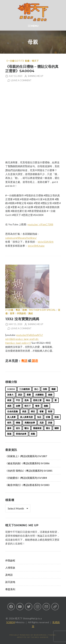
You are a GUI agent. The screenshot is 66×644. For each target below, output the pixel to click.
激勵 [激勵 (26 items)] (46, 406)
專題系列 (10, 589)
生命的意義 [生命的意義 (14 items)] (12, 411)
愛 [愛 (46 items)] (56, 400)
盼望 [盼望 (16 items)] (50, 411)
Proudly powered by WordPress (28, 635)
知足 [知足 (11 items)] (39, 417)
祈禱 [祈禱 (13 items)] (48, 417)
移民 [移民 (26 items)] (9, 423)
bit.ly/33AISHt (46, 242)
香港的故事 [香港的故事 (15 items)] (21, 434)
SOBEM (11, 622)
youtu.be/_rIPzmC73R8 (40, 224)
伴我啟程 (21, 313)
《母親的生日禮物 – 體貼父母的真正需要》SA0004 (32, 69)
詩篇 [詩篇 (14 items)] (50, 423)
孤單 (12, 313)
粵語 (18, 310)
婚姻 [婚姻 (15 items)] (50, 395)
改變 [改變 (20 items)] (18, 406)
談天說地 (10, 582)
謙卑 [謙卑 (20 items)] (9, 428)
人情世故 (10, 568)
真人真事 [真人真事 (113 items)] (11, 417)
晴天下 (35, 61)
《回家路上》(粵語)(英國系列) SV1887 (26, 456)
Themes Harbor (39, 637)
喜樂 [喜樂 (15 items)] (29, 395)
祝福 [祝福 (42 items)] (56, 417)
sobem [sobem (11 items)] (11, 389)
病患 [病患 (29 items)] (24, 411)
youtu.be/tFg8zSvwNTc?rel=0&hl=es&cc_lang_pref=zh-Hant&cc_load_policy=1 (24, 339)
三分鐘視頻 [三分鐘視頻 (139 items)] (24, 389)
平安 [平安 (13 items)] (18, 400)
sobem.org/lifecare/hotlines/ (21, 238)
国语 (35, 361)
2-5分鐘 (9, 310)
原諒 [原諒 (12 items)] (20, 395)
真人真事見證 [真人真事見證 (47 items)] (26, 417)
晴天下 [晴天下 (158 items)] (28, 406)
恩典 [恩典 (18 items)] (27, 400)
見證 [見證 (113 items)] (42, 423)
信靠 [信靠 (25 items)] (45, 389)
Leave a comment (21, 80)
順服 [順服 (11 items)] (9, 434)
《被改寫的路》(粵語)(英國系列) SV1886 (27, 463)
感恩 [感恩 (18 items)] (9, 406)
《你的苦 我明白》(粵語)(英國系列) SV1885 (29, 471)
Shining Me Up (35, 76)
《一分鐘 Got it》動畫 (17, 61)
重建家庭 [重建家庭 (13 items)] (37, 428)
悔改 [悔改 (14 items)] (48, 400)
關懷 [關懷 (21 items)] (57, 428)
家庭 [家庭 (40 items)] (9, 400)
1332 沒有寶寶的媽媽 (22, 319)
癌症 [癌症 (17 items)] (33, 411)
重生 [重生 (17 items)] (48, 428)
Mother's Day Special (42, 310)
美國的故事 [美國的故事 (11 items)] (30, 423)
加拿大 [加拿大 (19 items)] (10, 395)
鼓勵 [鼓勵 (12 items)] (33, 434)
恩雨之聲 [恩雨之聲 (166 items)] (37, 400)
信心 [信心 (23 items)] (36, 389)
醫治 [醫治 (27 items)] (27, 428)
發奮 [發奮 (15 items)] (42, 411)
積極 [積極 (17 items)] (18, 423)
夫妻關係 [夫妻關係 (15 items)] (39, 395)
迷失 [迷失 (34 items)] (18, 428)
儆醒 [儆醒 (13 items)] (54, 389)
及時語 (9, 575)
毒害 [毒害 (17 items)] (37, 406)
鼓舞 (25, 310)
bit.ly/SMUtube (36, 246)
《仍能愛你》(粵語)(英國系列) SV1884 (26, 478)
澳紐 (30, 313)
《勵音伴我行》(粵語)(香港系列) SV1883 (27, 485)
